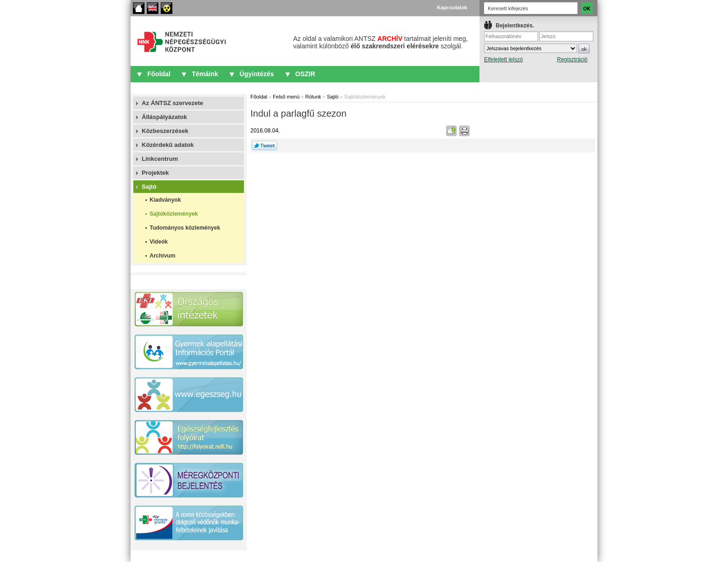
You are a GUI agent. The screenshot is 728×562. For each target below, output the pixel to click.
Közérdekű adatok (168, 145)
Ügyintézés (257, 74)
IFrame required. (539, 49)
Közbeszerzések (165, 131)
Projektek (155, 173)
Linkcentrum (160, 159)
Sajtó (149, 187)
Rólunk (313, 97)
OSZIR (305, 74)
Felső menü (286, 97)
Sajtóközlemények (174, 214)
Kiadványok (165, 200)
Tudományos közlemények (185, 228)
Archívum (162, 256)
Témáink (205, 74)
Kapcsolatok (452, 7)
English (153, 8)
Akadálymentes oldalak (167, 8)
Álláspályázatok (164, 117)
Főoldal (139, 8)
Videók (159, 242)
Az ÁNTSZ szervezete (172, 103)
